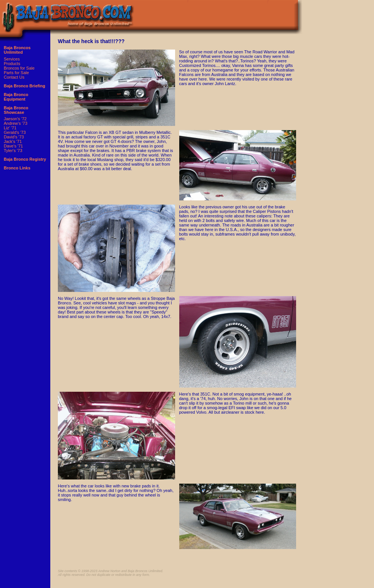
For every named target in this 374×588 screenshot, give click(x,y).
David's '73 (14, 137)
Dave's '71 (13, 146)
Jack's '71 (13, 141)
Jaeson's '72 (15, 119)
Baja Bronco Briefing (24, 86)
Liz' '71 (10, 128)
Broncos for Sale (19, 68)
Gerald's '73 (15, 132)
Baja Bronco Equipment (16, 97)
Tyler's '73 (13, 150)
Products (12, 64)
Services (12, 59)
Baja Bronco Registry (25, 159)
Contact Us (14, 77)
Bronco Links (17, 168)
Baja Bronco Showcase (16, 110)
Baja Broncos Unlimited (17, 50)
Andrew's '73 (16, 123)
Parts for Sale (16, 73)
